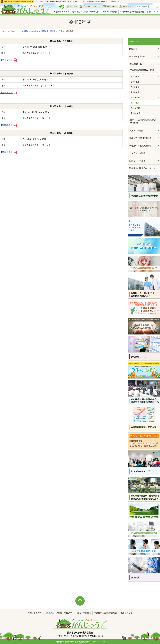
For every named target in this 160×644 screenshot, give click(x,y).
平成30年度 (135, 113)
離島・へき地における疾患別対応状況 (143, 121)
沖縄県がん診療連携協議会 (132, 12)
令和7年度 (135, 77)
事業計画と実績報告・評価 (142, 70)
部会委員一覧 (136, 64)
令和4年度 (135, 92)
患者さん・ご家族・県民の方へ (86, 12)
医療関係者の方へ (61, 12)
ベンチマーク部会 (137, 153)
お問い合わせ (111, 6)
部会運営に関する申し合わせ (142, 168)
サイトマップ (128, 6)
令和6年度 (135, 82)
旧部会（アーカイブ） (139, 161)
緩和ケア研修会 (110, 12)
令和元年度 (135, 108)
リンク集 (74, 6)
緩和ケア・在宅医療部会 (140, 138)
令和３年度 (135, 97)
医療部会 (133, 49)
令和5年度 (135, 87)
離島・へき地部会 (137, 56)
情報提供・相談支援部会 (140, 146)
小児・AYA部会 (136, 131)
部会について (153, 12)
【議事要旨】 (6, 125)
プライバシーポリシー (92, 6)
